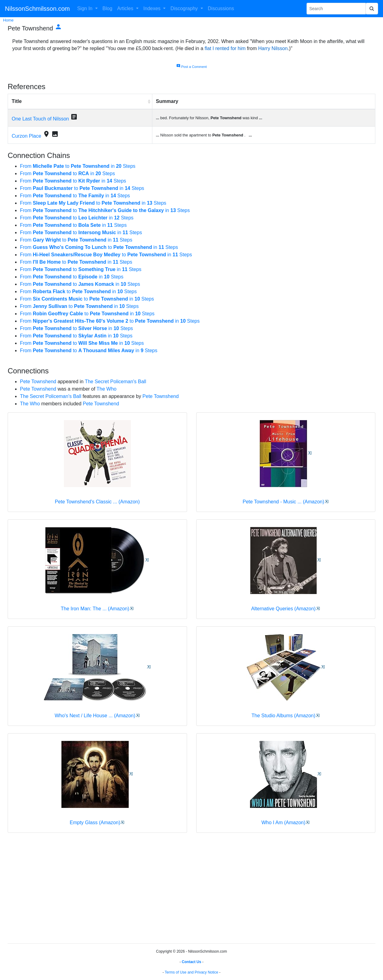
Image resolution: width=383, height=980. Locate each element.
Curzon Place (26, 136)
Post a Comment (191, 67)
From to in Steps (78, 166)
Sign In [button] (85, 8)
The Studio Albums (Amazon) (283, 716)
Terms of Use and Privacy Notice (191, 972)
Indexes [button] (153, 8)
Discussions (221, 8)
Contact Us (191, 962)
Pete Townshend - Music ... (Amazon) (283, 502)
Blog (107, 8)
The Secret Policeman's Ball (115, 382)
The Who (106, 389)
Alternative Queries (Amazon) (283, 609)
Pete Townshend (38, 382)
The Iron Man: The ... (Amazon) (95, 609)
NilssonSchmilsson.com (37, 9)
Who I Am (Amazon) (283, 823)
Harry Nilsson (273, 48)
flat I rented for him (225, 48)
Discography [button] (185, 8)
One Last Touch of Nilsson (40, 119)
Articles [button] (126, 8)
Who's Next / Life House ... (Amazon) (95, 716)
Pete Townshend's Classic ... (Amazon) (97, 502)
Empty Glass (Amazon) (95, 823)
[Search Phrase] (336, 9)
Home (8, 20)
